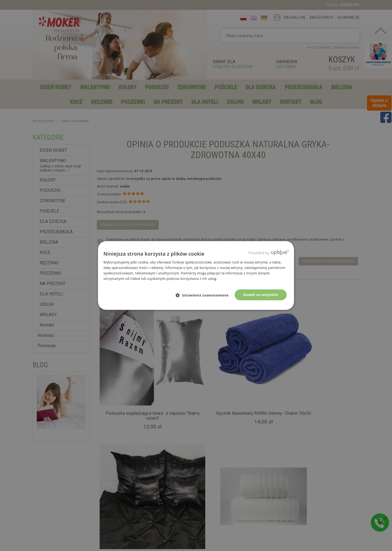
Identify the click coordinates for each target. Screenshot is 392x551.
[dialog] (196, 275)
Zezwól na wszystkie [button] (261, 295)
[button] (204, 295)
